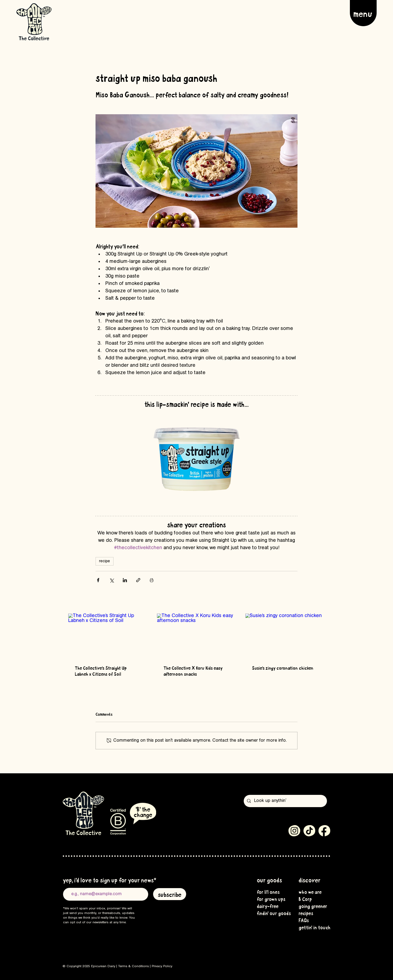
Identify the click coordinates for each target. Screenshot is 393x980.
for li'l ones (268, 892)
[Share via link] (138, 580)
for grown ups (270, 899)
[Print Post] (152, 580)
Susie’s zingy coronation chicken (283, 668)
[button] (363, 13)
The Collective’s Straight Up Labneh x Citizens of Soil (101, 671)
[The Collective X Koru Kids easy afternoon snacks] (197, 636)
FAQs (304, 920)
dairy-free (268, 906)
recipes (306, 913)
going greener (312, 906)
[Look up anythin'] (285, 801)
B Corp (305, 899)
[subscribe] (170, 894)
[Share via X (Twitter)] (111, 580)
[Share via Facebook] (98, 580)
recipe (105, 561)
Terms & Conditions (133, 966)
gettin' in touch (312, 927)
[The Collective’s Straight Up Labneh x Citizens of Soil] (108, 636)
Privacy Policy (162, 966)
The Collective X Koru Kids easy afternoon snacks (193, 671)
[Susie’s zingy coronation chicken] (285, 636)
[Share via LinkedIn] (125, 580)
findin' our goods (270, 913)
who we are (310, 892)
